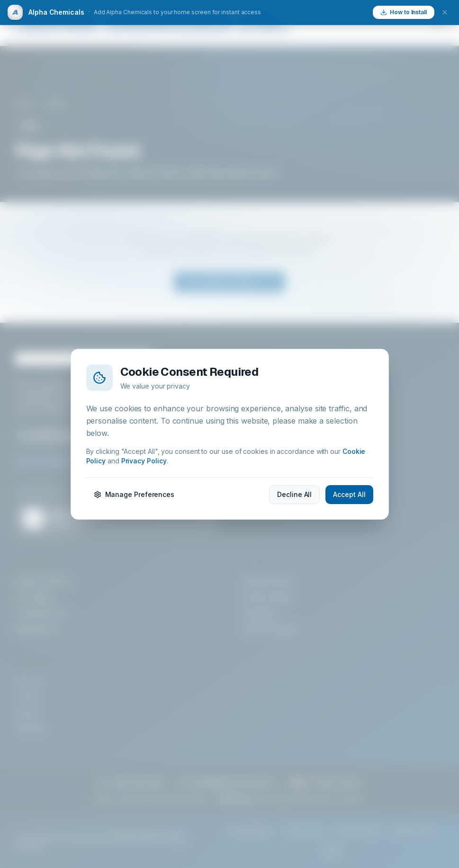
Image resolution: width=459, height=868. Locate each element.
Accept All (349, 494)
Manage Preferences (134, 494)
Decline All (294, 494)
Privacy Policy (144, 461)
